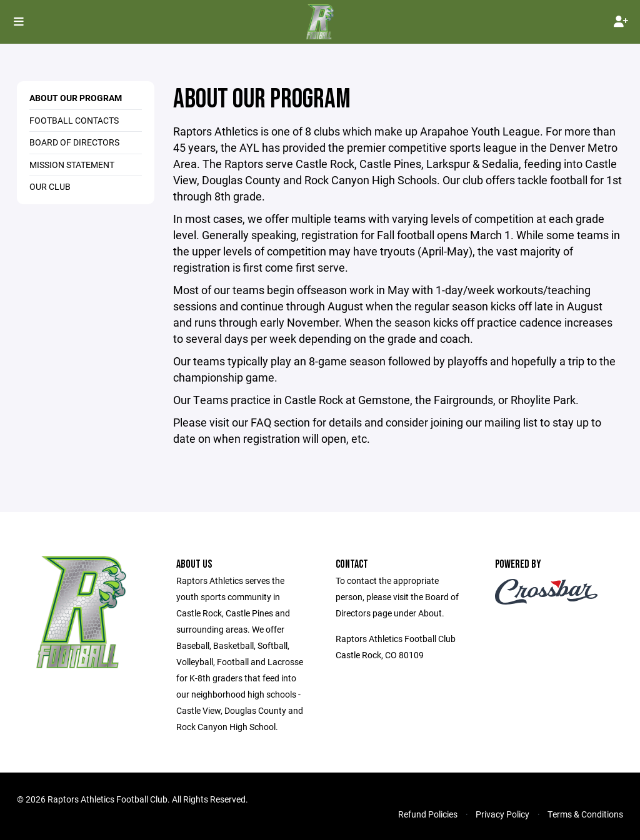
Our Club (50, 186)
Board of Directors (74, 142)
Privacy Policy (502, 814)
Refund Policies (428, 814)
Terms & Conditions (585, 814)
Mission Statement (72, 165)
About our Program (76, 98)
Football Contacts (74, 120)
